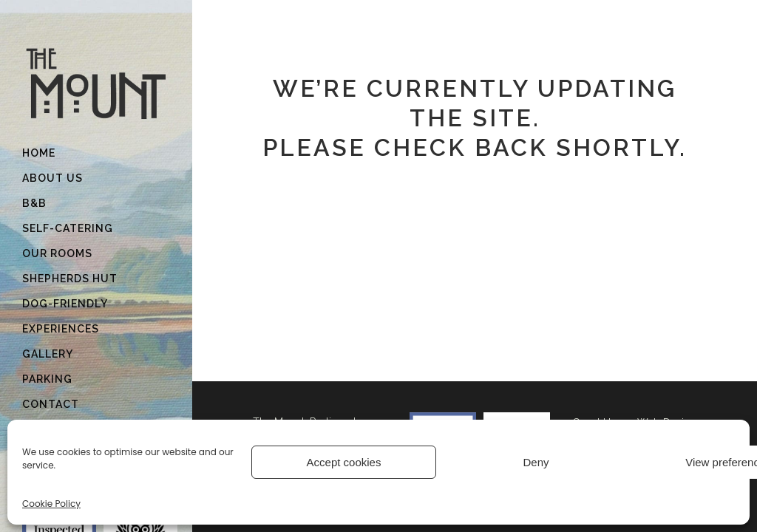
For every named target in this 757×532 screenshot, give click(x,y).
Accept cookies (344, 462)
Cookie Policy (51, 504)
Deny (536, 462)
